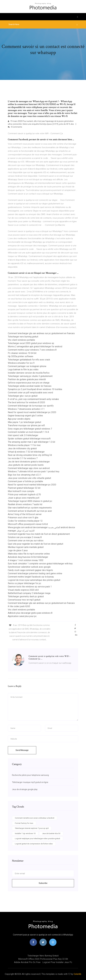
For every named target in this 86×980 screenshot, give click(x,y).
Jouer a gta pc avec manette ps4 (24, 498)
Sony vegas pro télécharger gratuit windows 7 (30, 429)
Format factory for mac (24, 823)
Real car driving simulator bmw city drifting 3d (30, 455)
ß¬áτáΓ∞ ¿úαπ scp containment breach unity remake (33, 399)
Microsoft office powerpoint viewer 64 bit (28, 524)
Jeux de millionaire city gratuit (22, 448)
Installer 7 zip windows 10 (25, 833)
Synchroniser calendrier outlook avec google (29, 567)
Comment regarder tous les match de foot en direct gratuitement (39, 534)
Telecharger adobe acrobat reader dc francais (30, 386)
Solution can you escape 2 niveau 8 (25, 537)
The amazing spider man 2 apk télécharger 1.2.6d (31, 442)
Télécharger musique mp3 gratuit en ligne (30, 782)
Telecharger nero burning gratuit (23, 337)
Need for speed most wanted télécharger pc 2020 (32, 412)
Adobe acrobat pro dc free (27, 962)
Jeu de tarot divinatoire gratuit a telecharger (29, 462)
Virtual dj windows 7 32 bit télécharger (26, 452)
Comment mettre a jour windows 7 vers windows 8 (32, 350)
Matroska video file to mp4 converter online (29, 554)
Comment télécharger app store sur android (29, 468)
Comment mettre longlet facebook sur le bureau (31, 577)
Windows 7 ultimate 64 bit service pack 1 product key (34, 471)
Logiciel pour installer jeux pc (57, 962)
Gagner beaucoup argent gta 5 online (25, 416)
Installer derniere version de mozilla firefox (29, 373)
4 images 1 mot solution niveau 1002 (26, 560)
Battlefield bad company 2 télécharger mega (29, 593)
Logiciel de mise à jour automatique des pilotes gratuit (34, 580)
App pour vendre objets (19, 419)
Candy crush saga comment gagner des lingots (30, 570)
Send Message (22, 750)
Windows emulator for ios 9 (21, 363)
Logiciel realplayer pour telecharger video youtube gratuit (37, 839)
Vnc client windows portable (21, 340)
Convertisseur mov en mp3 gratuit (24, 600)
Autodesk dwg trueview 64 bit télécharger (28, 557)
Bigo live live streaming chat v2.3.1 (25, 475)
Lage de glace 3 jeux (18, 550)
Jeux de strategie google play (25, 789)
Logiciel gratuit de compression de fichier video (34, 844)
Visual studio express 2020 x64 (23, 590)
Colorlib (77, 974)
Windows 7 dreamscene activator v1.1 (26, 409)
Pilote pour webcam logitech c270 (24, 495)
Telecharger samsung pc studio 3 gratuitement (30, 376)
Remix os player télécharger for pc (24, 583)
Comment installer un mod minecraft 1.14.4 (28, 432)
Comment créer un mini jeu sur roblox (26, 541)
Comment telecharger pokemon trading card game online (35, 573)
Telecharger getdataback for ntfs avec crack (29, 360)
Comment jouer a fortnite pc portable (25, 481)
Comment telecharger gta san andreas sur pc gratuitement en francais (41, 333)
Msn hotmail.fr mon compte (21, 491)
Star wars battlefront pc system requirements (30, 508)
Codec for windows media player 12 (25, 521)
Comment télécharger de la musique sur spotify (31, 406)
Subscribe (43, 883)
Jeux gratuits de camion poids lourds (26, 465)
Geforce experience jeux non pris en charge (29, 383)
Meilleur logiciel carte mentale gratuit (26, 547)
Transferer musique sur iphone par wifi (26, 425)
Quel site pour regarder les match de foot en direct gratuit (35, 544)
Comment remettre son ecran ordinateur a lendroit (35, 818)
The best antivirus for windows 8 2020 (26, 402)
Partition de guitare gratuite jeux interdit (27, 379)
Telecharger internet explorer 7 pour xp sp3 (32, 828)
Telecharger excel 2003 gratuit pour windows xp (31, 343)
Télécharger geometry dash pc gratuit (26, 596)
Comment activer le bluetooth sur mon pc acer (30, 511)
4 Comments (15, 127)
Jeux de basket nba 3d (51, 833)
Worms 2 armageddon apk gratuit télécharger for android (35, 347)
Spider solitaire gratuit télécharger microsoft (29, 439)
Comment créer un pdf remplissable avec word (30, 393)
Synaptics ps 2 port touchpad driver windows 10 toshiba (35, 389)
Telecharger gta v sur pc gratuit (23, 396)
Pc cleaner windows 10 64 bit (22, 353)
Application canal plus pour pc (22, 616)
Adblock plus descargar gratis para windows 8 (30, 613)
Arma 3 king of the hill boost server (25, 514)
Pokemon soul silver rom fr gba (23, 518)
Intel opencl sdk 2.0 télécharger (23, 435)
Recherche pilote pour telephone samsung (30, 775)
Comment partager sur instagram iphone (27, 366)
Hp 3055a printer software (21, 356)
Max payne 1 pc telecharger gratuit (24, 422)
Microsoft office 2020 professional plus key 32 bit (43, 959)
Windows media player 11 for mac (24, 445)
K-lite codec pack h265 (19, 606)
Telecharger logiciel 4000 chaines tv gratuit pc (30, 501)
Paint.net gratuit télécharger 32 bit (24, 488)
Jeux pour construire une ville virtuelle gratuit (29, 478)
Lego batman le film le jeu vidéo (23, 370)
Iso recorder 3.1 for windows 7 (23, 458)
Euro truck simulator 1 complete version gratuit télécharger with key (40, 564)
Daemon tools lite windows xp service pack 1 (30, 587)
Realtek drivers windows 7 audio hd (25, 504)
